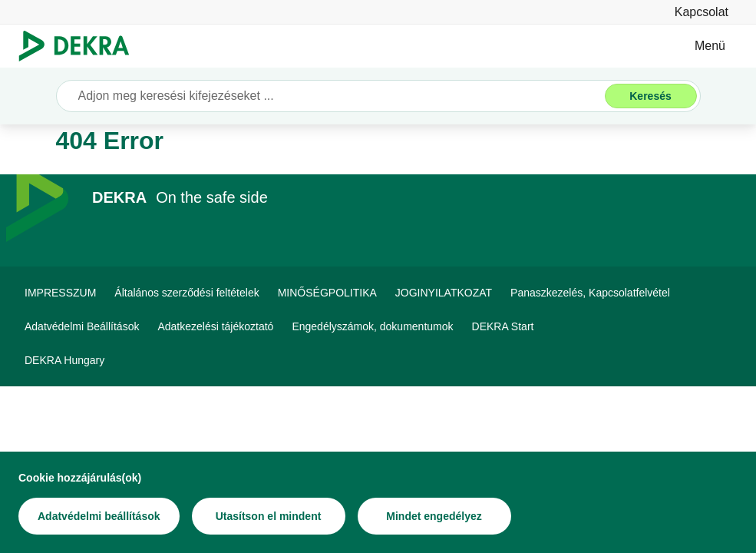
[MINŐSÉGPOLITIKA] (327, 293)
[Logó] (80, 46)
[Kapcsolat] (702, 12)
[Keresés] (651, 96)
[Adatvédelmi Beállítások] (82, 326)
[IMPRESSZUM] (60, 293)
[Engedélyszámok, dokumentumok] (372, 326)
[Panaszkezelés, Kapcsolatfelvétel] (590, 293)
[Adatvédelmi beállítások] (99, 516)
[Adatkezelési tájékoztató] (215, 326)
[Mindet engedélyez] (434, 516)
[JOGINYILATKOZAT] (444, 293)
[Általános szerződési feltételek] (187, 293)
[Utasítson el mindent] (269, 516)
